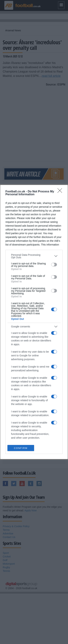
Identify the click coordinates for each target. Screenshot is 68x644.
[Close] (61, 192)
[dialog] (34, 322)
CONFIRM (21, 448)
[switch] (54, 265)
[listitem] (34, 256)
